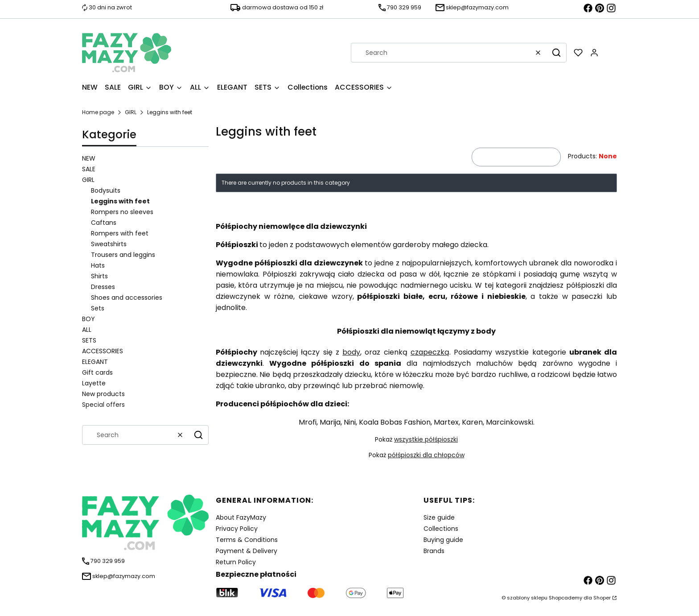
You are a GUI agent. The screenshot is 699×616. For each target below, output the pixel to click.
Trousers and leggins (123, 255)
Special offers (103, 405)
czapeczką (430, 352)
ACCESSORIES (103, 351)
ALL (87, 330)
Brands (434, 551)
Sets (98, 308)
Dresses (103, 287)
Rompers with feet (120, 233)
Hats (98, 265)
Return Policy (236, 562)
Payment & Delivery (247, 551)
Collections (441, 529)
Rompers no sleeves (122, 212)
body (351, 352)
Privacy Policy (237, 529)
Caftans (104, 223)
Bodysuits (106, 190)
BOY (88, 319)
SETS (89, 340)
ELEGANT (95, 362)
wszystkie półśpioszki (426, 439)
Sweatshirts (109, 244)
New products (103, 394)
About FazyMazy (241, 517)
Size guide (439, 517)
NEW (89, 158)
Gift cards (97, 372)
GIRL (131, 112)
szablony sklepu (527, 598)
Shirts (99, 276)
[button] (556, 53)
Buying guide (443, 540)
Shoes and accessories (127, 298)
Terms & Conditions (247, 540)
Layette (94, 383)
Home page (98, 112)
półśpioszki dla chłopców (426, 455)
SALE (89, 169)
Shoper (602, 598)
